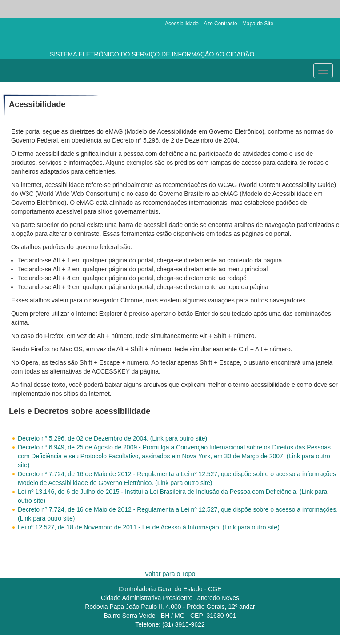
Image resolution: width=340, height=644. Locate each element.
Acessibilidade (182, 24)
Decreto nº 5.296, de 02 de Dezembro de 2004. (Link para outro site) (112, 438)
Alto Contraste (220, 24)
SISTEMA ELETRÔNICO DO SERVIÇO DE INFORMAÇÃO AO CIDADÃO (152, 54)
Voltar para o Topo (170, 574)
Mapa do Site (258, 24)
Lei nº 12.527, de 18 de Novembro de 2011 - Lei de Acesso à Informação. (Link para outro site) (149, 527)
